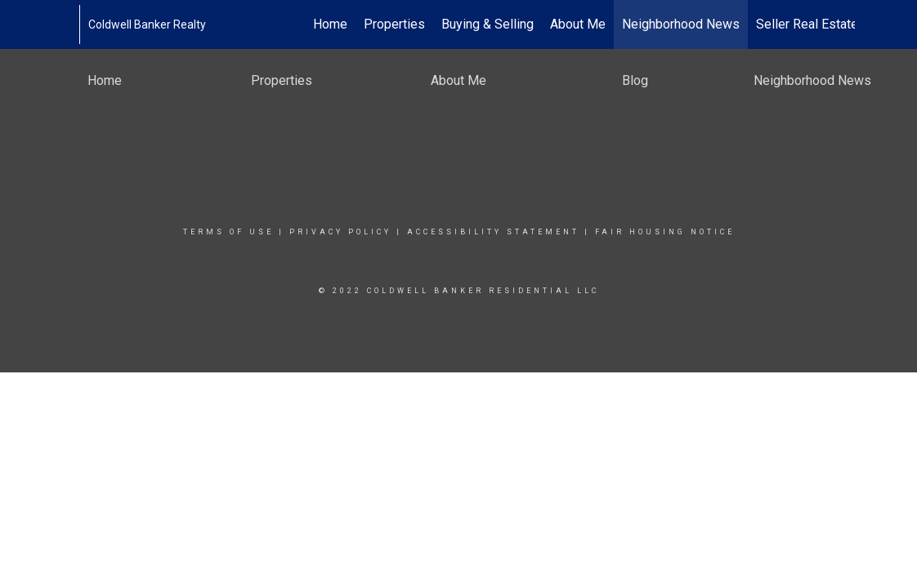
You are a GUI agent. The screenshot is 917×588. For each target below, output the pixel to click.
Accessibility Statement (493, 232)
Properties (394, 24)
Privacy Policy (340, 232)
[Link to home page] (71, 24)
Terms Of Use (228, 232)
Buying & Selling (488, 24)
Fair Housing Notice (665, 232)
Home (330, 24)
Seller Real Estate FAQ (821, 24)
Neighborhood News (681, 24)
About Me (578, 24)
